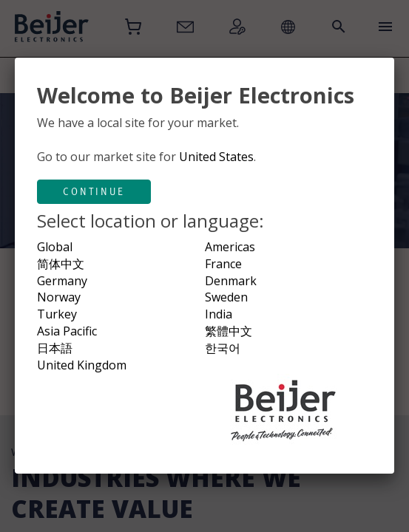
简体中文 (61, 264)
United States (216, 157)
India (219, 314)
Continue (94, 191)
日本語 (55, 348)
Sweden (226, 297)
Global (55, 247)
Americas (230, 247)
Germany (62, 281)
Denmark (231, 281)
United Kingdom (82, 365)
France (223, 264)
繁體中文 (229, 331)
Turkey (57, 314)
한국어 (223, 348)
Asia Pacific (67, 331)
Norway (59, 297)
